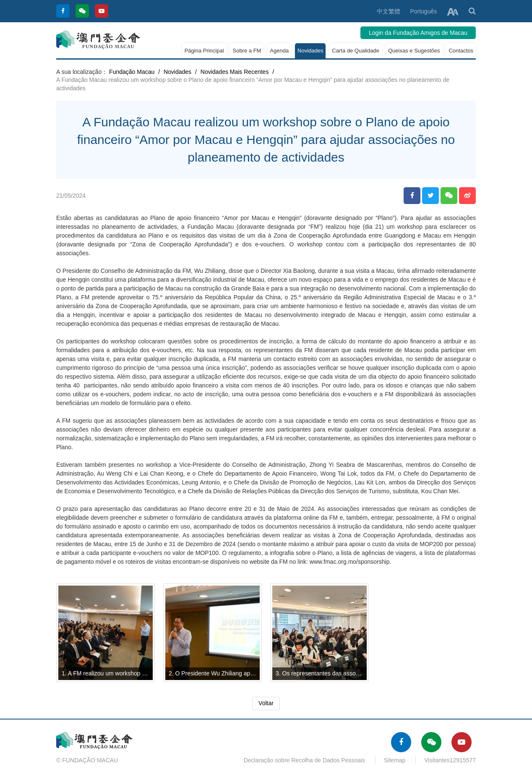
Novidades (310, 51)
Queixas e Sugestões (414, 51)
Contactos (461, 51)
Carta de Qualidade (356, 51)
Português (423, 11)
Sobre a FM (247, 51)
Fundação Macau (132, 72)
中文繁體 (389, 11)
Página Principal (204, 51)
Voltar (266, 703)
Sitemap (395, 760)
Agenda (279, 51)
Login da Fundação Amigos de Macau (418, 33)
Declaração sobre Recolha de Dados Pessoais (305, 760)
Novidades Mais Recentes (235, 72)
